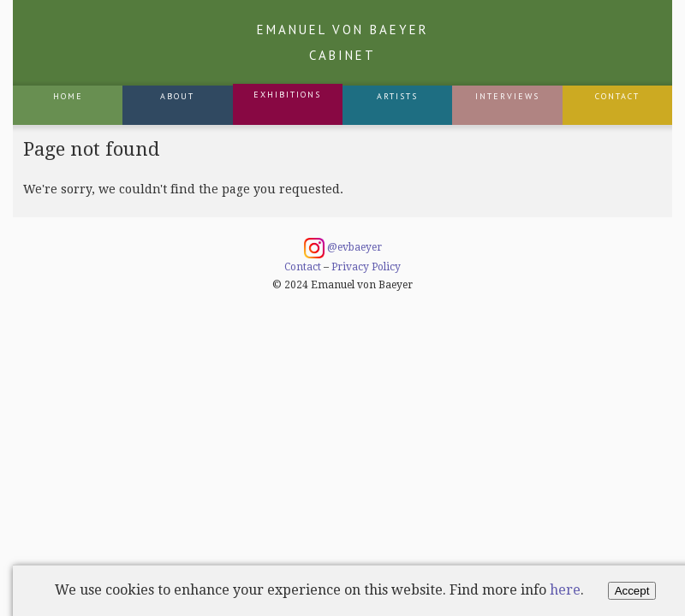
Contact (617, 96)
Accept (632, 591)
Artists (397, 96)
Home (68, 96)
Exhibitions (287, 95)
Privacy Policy (366, 267)
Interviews (507, 96)
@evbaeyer (343, 248)
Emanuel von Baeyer (343, 42)
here (565, 590)
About (177, 96)
